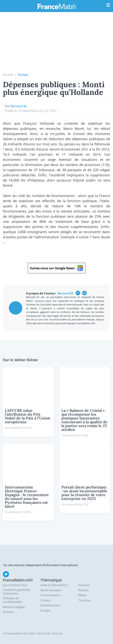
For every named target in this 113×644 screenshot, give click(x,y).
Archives (8, 612)
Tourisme (85, 600)
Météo (82, 595)
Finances (84, 585)
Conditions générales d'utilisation (17, 592)
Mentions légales (14, 607)
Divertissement (50, 605)
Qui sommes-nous (15, 585)
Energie (45, 610)
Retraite (83, 590)
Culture (45, 600)
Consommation (51, 595)
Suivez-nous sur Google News (57, 268)
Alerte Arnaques (51, 590)
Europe (23, 75)
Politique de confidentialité (12, 600)
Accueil (8, 75)
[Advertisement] (56, 44)
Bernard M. (19, 106)
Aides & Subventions (54, 585)
